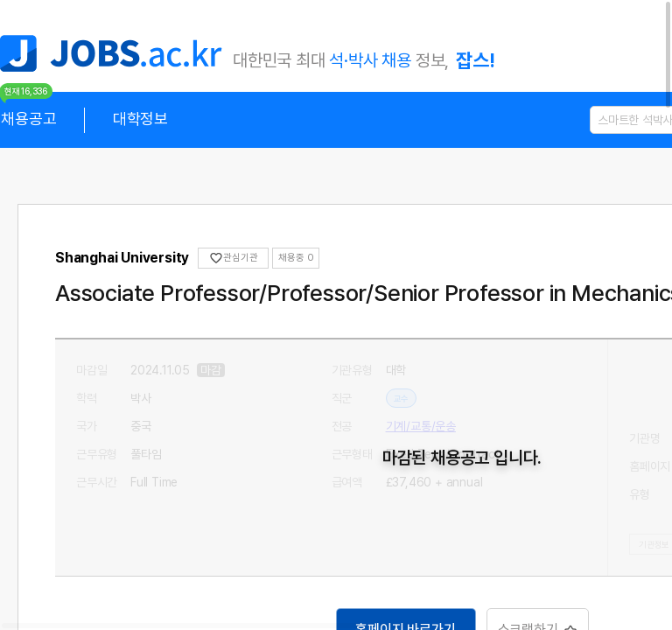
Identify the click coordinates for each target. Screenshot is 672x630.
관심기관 (233, 258)
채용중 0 (296, 258)
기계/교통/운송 (421, 426)
